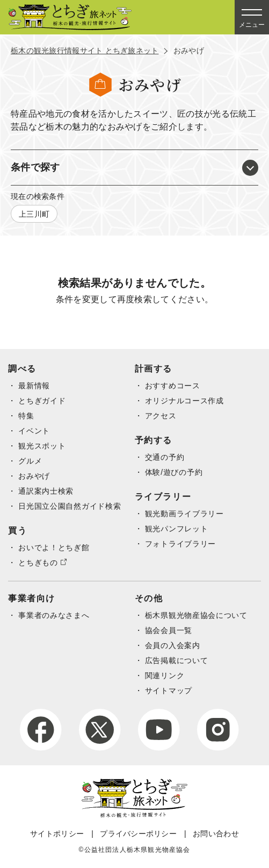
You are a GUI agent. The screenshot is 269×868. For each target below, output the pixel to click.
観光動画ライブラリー (184, 514)
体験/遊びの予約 (174, 472)
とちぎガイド (42, 401)
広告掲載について (177, 660)
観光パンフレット (177, 529)
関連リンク (165, 675)
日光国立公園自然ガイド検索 (70, 506)
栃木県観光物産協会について (196, 615)
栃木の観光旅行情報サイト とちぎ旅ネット (85, 51)
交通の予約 (165, 457)
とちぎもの (38, 563)
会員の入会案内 (173, 645)
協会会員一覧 (169, 630)
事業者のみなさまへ (54, 615)
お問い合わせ (216, 834)
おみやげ (34, 476)
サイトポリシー (57, 834)
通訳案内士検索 (46, 491)
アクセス (161, 416)
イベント (34, 431)
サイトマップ (169, 691)
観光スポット (42, 446)
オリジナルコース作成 (184, 401)
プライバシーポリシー (138, 834)
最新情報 (34, 386)
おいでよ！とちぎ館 (54, 547)
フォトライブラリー (180, 544)
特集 (26, 416)
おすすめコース (173, 386)
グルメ (30, 461)
